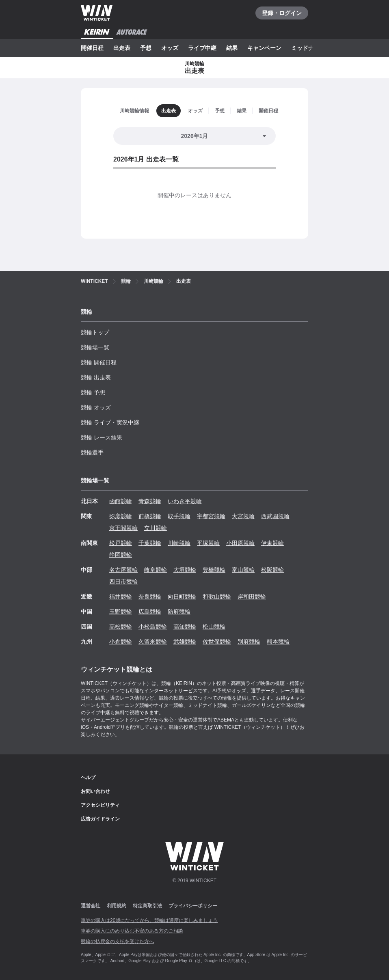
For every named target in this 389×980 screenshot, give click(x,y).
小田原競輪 (240, 543)
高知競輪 (185, 627)
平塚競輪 (208, 543)
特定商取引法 (147, 906)
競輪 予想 (93, 392)
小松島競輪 (153, 627)
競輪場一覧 (95, 347)
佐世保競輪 (217, 642)
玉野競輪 (121, 612)
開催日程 (92, 48)
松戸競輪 (121, 543)
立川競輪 (156, 528)
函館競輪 (121, 501)
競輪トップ (95, 332)
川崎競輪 (179, 543)
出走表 (122, 48)
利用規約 (117, 906)
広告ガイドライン (100, 819)
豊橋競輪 (214, 570)
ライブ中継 (202, 48)
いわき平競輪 (185, 501)
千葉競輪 (150, 543)
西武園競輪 (275, 516)
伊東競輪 (272, 543)
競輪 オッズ (96, 407)
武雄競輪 (185, 642)
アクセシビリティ (100, 805)
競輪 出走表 (96, 377)
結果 (232, 48)
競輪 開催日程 (99, 362)
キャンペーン (264, 48)
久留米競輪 (153, 642)
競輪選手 (92, 452)
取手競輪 (179, 516)
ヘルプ (88, 778)
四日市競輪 (123, 582)
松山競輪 (214, 627)
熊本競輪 (278, 642)
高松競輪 (121, 627)
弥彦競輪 (121, 516)
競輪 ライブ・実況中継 (110, 422)
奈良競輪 (150, 597)
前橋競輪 (150, 516)
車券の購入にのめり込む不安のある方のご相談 (132, 931)
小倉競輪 (121, 642)
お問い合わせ (95, 791)
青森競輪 (150, 501)
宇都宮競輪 (211, 516)
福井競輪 (121, 597)
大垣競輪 (185, 570)
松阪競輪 (272, 570)
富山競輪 (243, 570)
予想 (146, 48)
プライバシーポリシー (193, 906)
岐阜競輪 (156, 570)
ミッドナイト (308, 48)
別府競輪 (249, 642)
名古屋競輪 (123, 570)
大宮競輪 (243, 516)
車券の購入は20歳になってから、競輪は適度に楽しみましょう (149, 920)
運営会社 (91, 906)
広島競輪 (150, 612)
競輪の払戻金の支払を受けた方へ (117, 941)
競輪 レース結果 (102, 437)
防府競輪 (179, 612)
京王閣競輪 (123, 528)
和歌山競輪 (217, 597)
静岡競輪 (121, 555)
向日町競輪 (182, 597)
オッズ (170, 48)
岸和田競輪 (252, 597)
